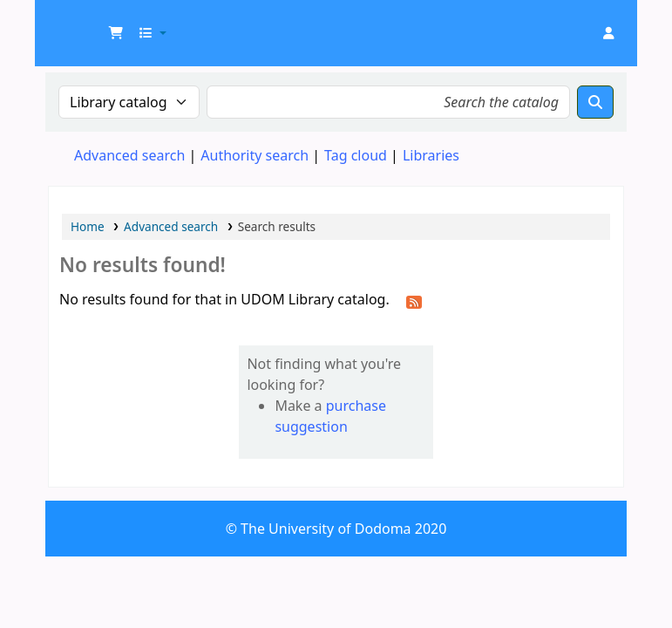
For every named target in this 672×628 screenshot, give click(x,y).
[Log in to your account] (608, 33)
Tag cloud (356, 155)
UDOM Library (92, 24)
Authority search (255, 155)
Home (88, 226)
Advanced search (129, 155)
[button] (116, 33)
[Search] (595, 102)
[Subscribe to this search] (414, 301)
